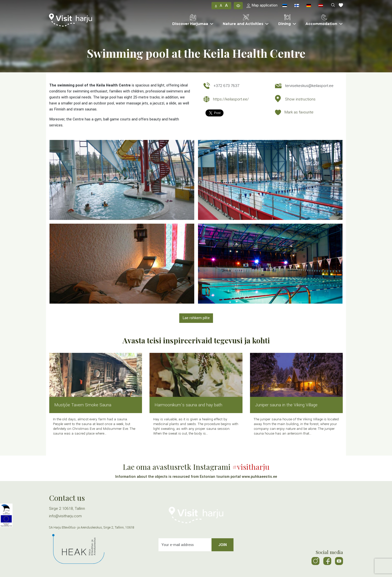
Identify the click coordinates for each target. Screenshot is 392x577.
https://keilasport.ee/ (231, 99)
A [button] (216, 6)
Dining (284, 20)
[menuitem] (285, 6)
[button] (238, 5)
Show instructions (300, 99)
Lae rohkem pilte (196, 318)
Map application (262, 5)
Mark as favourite (299, 112)
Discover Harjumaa (190, 20)
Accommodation (321, 20)
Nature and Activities (243, 20)
